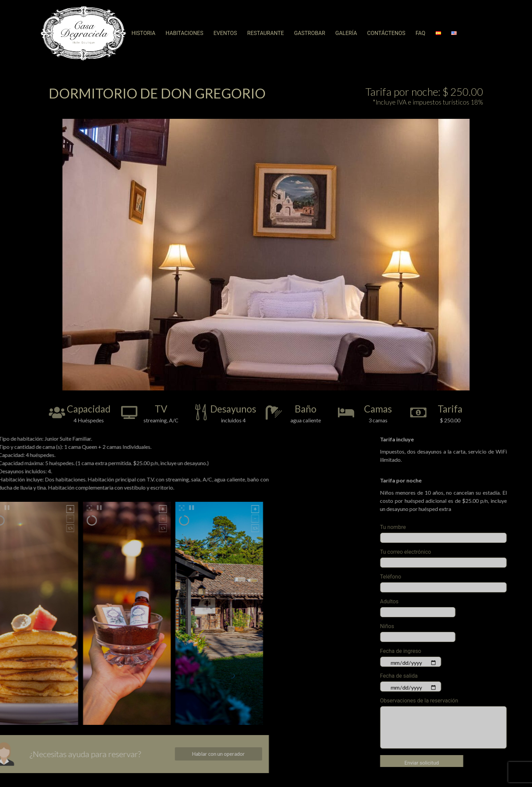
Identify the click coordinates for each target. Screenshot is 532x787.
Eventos (225, 33)
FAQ (421, 33)
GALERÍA (346, 33)
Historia (144, 33)
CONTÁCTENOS (386, 33)
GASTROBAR (310, 33)
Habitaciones (184, 33)
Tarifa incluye (511, 439)
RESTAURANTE (266, 33)
